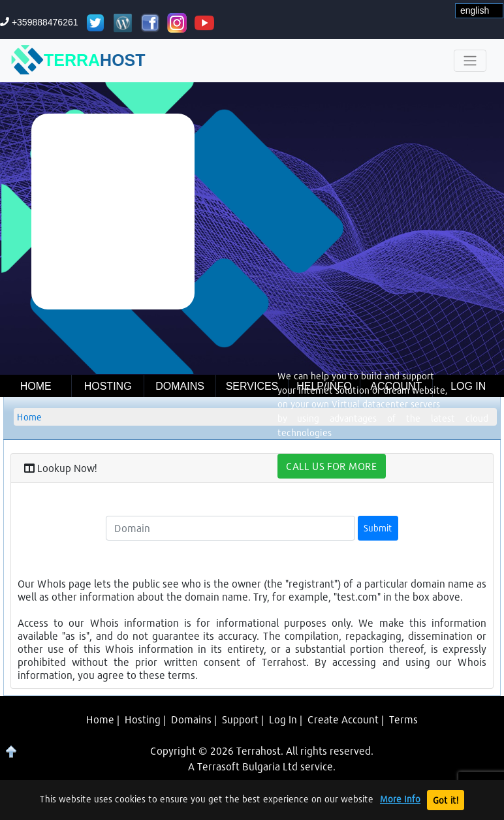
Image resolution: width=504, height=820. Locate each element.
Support (240, 719)
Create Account (343, 719)
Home (36, 386)
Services (252, 386)
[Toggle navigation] (470, 61)
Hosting (108, 386)
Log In (283, 719)
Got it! (446, 800)
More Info (400, 799)
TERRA (78, 61)
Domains (180, 386)
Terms (403, 719)
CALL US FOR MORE (332, 466)
